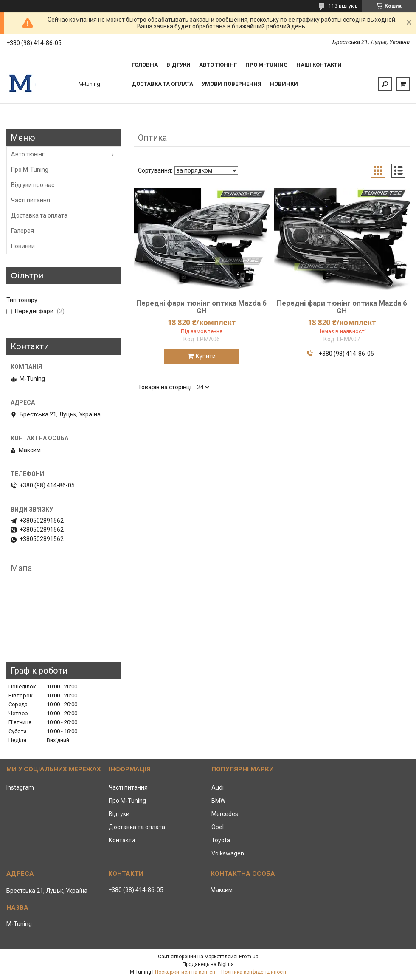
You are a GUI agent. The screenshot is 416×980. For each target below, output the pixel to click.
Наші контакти (319, 65)
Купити (206, 356)
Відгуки (178, 65)
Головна (145, 65)
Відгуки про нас (33, 185)
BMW (218, 801)
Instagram (20, 787)
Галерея (22, 231)
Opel (218, 827)
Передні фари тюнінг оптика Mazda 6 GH (201, 307)
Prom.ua (249, 957)
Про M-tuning (267, 65)
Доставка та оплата (162, 84)
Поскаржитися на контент (186, 972)
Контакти (122, 840)
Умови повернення (232, 84)
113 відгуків (343, 6)
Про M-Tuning (30, 170)
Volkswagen (228, 853)
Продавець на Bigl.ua (208, 964)
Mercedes (225, 814)
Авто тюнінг (218, 65)
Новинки (284, 84)
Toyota (221, 840)
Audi (218, 787)
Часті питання (31, 200)
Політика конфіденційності (254, 972)
